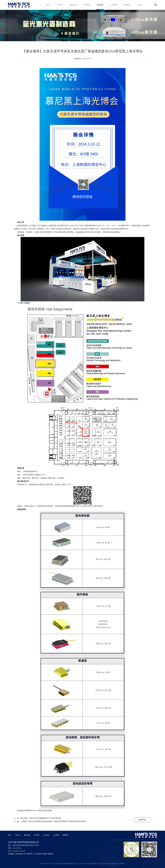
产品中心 (60, 5)
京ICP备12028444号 (105, 864)
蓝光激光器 (19, 854)
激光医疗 (50, 854)
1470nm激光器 (37, 854)
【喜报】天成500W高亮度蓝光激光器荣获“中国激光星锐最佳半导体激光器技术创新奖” (54, 821)
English (140, 5)
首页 (48, 5)
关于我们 (87, 5)
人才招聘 (114, 5)
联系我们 (127, 5)
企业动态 (100, 5)
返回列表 (142, 820)
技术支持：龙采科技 (119, 864)
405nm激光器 (28, 854)
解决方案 (73, 5)
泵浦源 (45, 854)
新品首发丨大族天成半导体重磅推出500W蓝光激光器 (41, 818)
